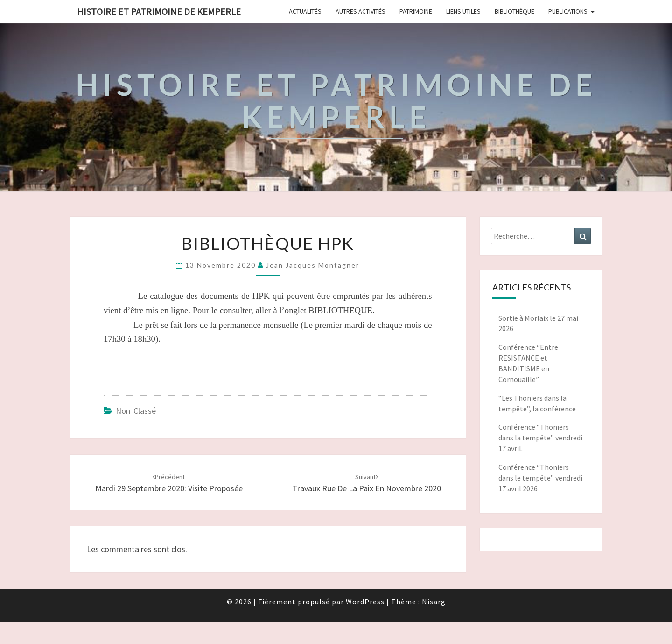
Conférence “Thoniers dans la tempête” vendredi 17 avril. (540, 438)
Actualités (305, 11)
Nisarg (434, 602)
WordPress (365, 602)
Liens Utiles (463, 11)
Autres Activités (360, 11)
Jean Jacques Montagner (313, 265)
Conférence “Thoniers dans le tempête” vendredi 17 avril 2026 (540, 478)
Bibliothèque (514, 11)
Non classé (136, 411)
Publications (568, 11)
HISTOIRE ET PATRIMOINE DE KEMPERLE (159, 11)
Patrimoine (416, 11)
